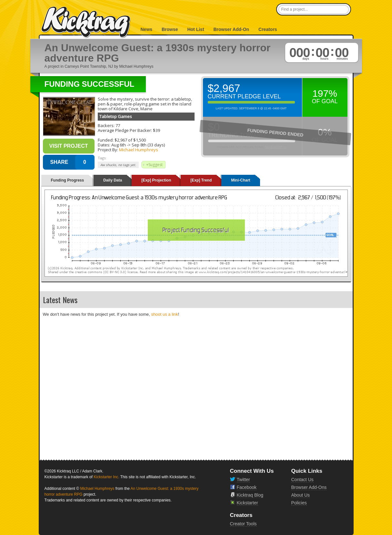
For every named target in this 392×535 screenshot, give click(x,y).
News (147, 29)
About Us (301, 495)
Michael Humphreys (139, 150)
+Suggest (154, 165)
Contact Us (302, 480)
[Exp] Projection (156, 180)
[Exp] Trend (201, 180)
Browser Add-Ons (309, 487)
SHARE (59, 162)
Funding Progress (68, 180)
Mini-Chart (241, 180)
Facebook (247, 487)
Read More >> (276, 147)
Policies (299, 503)
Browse (170, 29)
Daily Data (113, 180)
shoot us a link (165, 314)
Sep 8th (139, 145)
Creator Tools (243, 524)
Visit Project (68, 146)
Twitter (243, 480)
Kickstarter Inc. (106, 477)
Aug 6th (119, 145)
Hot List (196, 29)
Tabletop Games (116, 116)
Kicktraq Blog (250, 495)
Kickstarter (247, 503)
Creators (268, 29)
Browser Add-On (231, 29)
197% (325, 93)
